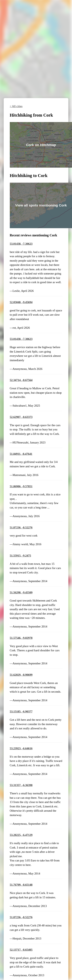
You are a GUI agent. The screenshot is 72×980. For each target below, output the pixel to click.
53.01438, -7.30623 (21, 244)
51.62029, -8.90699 (21, 675)
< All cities (16, 106)
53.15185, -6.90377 (21, 712)
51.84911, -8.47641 (21, 454)
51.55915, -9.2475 (20, 556)
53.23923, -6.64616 (21, 748)
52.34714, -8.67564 (21, 380)
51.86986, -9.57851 (21, 486)
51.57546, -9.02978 (21, 638)
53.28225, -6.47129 (21, 835)
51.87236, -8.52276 (21, 527)
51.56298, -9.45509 (21, 592)
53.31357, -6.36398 (21, 785)
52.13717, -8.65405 (21, 950)
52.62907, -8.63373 (21, 417)
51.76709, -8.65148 (21, 885)
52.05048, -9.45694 (21, 302)
